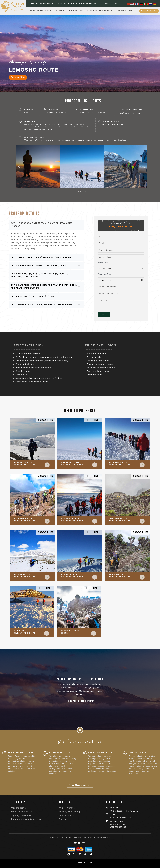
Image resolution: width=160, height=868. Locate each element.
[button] (19, 167)
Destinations (46, 11)
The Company (108, 11)
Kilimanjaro (78, 11)
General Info (127, 11)
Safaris (62, 11)
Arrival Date (103, 263)
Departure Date (105, 274)
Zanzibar (92, 11)
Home (32, 11)
